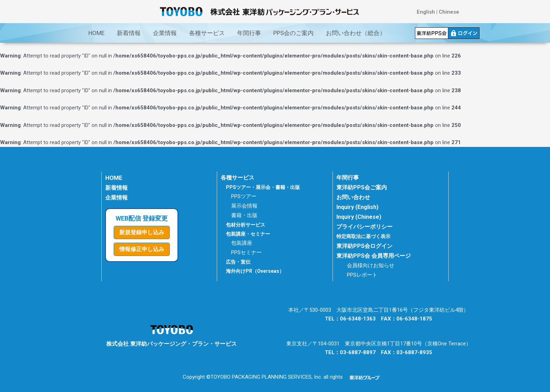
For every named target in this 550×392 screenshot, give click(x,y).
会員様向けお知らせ (371, 265)
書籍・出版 (244, 215)
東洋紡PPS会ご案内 (362, 187)
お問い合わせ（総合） (356, 33)
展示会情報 (244, 206)
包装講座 (242, 243)
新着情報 (129, 33)
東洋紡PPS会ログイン (364, 246)
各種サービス (207, 33)
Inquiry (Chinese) (359, 217)
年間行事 (249, 33)
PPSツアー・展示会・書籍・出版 (263, 187)
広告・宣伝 (238, 262)
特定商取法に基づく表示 (365, 236)
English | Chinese (438, 12)
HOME (96, 33)
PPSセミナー (246, 252)
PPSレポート (362, 275)
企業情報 (165, 33)
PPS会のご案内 (293, 33)
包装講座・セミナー (248, 234)
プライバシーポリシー (364, 227)
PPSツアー (244, 196)
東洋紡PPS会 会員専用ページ (374, 256)
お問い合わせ (353, 197)
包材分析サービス (246, 225)
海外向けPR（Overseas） (255, 271)
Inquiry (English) (357, 207)
